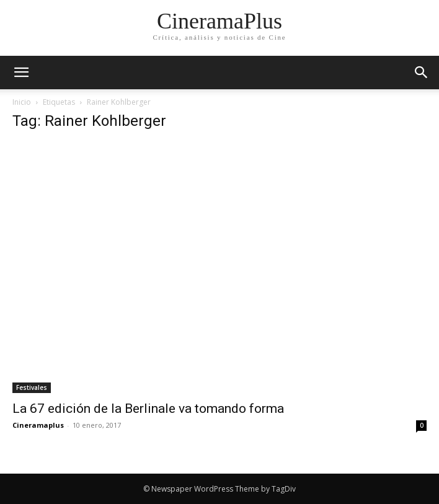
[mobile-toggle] (21, 73)
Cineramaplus (38, 425)
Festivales (32, 387)
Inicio (22, 102)
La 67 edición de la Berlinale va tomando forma (148, 409)
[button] (422, 73)
